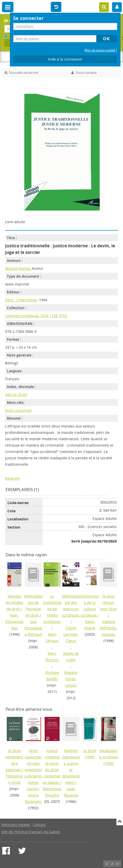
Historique (56, 7)
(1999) (90, 754)
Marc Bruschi (52, 657)
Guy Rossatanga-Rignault (33, 628)
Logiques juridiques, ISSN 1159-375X (36, 316)
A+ (118, 864)
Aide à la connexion (65, 59)
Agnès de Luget (71, 657)
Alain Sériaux (52, 637)
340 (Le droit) (16, 395)
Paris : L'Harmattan (21, 300)
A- (107, 864)
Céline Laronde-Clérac (71, 634)
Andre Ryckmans (33, 798)
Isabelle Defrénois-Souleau (109, 628)
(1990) (109, 757)
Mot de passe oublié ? (101, 50)
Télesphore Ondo (15, 779)
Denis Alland (90, 625)
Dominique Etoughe (52, 792)
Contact (39, 825)
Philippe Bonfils (52, 676)
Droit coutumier (19, 410)
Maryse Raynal (17, 268)
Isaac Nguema (71, 792)
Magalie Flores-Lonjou (71, 679)
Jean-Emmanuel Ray (14, 622)
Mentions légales (16, 825)
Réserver (13, 478)
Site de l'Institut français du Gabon (31, 832)
